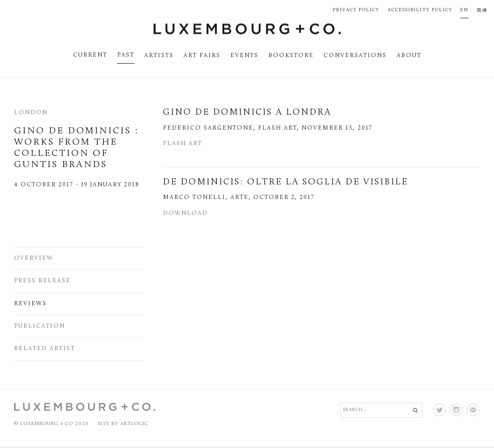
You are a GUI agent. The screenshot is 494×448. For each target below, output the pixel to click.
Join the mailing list (473, 410)
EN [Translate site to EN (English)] (465, 10)
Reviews (30, 304)
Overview (34, 258)
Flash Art (183, 144)
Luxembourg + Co (247, 29)
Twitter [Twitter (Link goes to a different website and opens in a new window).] (439, 410)
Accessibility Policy (420, 10)
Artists (159, 56)
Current (90, 55)
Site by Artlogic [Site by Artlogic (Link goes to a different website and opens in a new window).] (123, 424)
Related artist (44, 349)
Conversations (355, 56)
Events (244, 56)
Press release (42, 281)
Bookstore (291, 56)
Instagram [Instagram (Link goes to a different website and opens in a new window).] (456, 410)
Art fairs (202, 56)
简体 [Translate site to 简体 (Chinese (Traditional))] (482, 11)
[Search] (381, 410)
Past (126, 55)
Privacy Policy (356, 10)
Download (185, 213)
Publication (40, 326)
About (409, 56)
